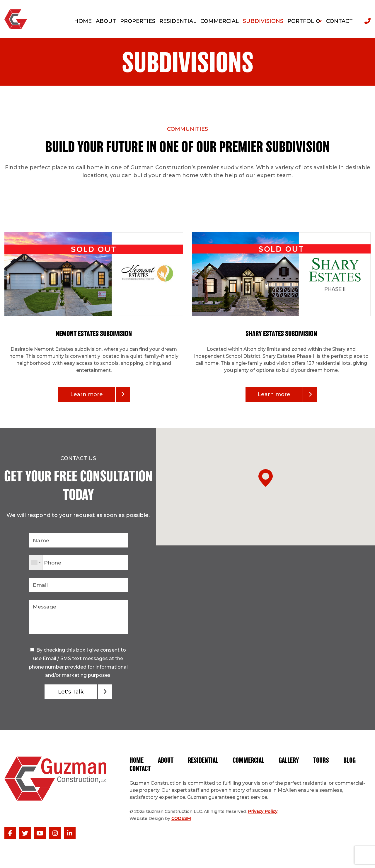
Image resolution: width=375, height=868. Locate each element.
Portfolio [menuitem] (300, 21)
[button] (266, 572)
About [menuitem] (102, 21)
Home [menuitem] (79, 21)
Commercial (251, 764)
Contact (168, 772)
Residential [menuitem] (174, 21)
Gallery (292, 764)
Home (137, 764)
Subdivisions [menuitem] (260, 21)
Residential (205, 764)
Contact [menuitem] (339, 21)
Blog (136, 772)
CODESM (181, 822)
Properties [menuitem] (134, 21)
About (166, 764)
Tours (325, 764)
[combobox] (36, 563)
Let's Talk (71, 694)
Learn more (87, 394)
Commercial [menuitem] (216, 21)
